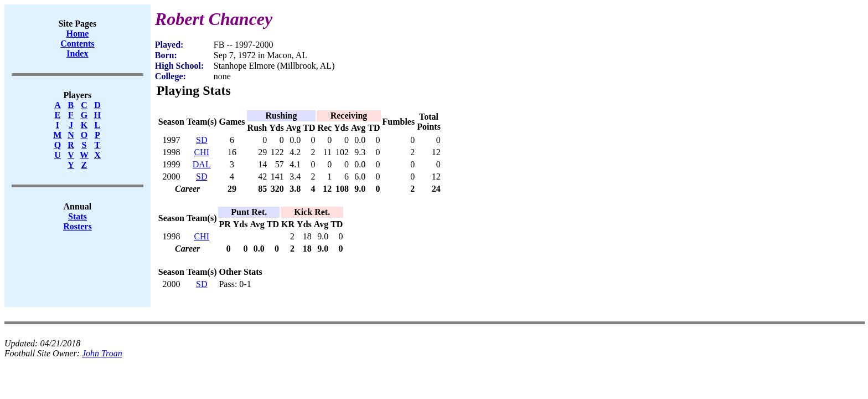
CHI (201, 152)
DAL (202, 164)
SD (201, 140)
